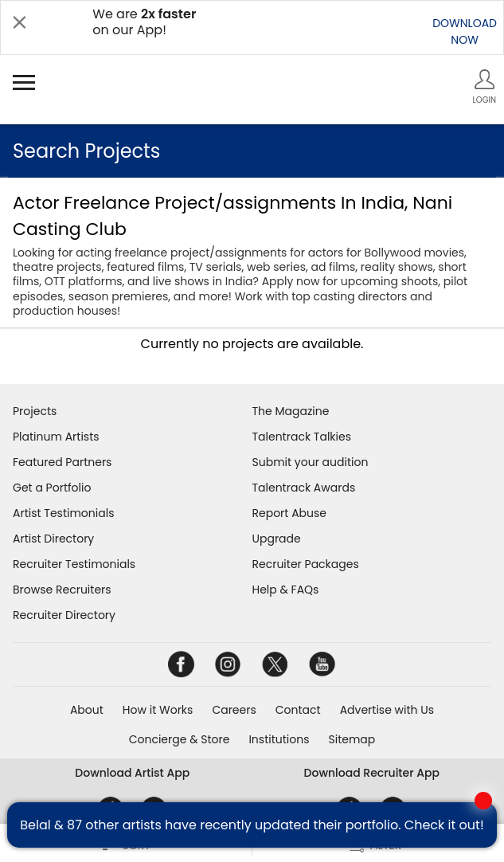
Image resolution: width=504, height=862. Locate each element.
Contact (298, 710)
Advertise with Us (387, 710)
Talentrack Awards (304, 488)
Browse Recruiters (62, 590)
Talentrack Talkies (302, 437)
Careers (234, 710)
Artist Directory (53, 539)
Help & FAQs (286, 590)
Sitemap (352, 739)
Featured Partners (62, 462)
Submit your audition (311, 462)
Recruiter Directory (64, 615)
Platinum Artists (56, 437)
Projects (35, 411)
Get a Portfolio (52, 488)
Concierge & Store (180, 739)
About (87, 710)
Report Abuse (290, 513)
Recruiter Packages (306, 564)
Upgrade (277, 539)
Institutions (279, 739)
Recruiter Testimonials (74, 564)
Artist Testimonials (63, 513)
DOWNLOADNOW (465, 31)
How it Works (158, 710)
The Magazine (291, 411)
